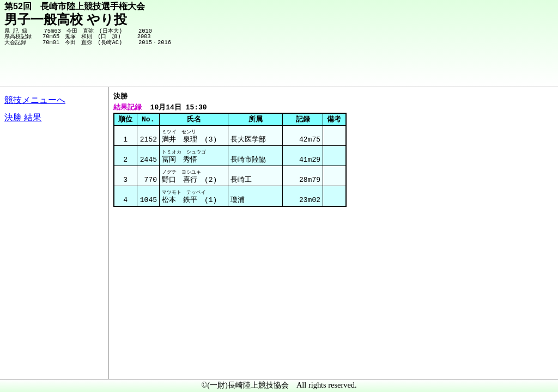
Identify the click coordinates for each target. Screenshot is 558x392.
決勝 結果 (23, 117)
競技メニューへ (35, 100)
